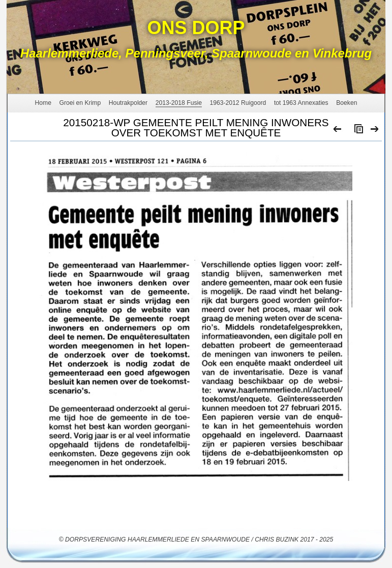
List (356, 131)
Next (375, 131)
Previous (338, 131)
